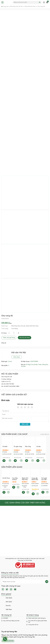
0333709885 (34, 361)
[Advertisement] (25, 25)
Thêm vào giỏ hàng (9, 338)
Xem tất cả (45, 434)
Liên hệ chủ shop (25, 338)
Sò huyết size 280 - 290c (44, 480)
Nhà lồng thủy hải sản (18, 326)
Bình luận (25, 424)
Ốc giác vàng (18, 447)
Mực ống (28, 447)
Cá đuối (5, 447)
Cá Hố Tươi (6, 478)
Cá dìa (38, 447)
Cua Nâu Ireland (15, 479)
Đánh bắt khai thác (32, 326)
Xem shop (17, 357)
